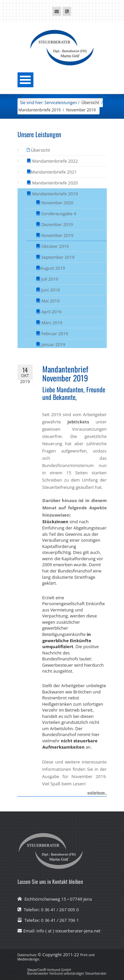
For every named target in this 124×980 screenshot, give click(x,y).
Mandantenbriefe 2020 (55, 183)
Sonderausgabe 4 (58, 214)
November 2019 (81, 110)
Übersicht (40, 150)
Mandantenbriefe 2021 (54, 172)
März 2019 (51, 323)
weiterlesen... (97, 793)
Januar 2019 (53, 344)
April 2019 (51, 312)
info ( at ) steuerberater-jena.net (68, 931)
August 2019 (53, 268)
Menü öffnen (25, 80)
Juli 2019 (49, 279)
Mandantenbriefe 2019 (40, 110)
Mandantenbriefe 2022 (55, 161)
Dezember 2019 (57, 224)
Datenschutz (27, 955)
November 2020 (57, 203)
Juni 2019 (50, 290)
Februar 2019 (54, 333)
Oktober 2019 (55, 246)
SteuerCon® (37, 970)
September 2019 (57, 257)
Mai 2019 (50, 301)
